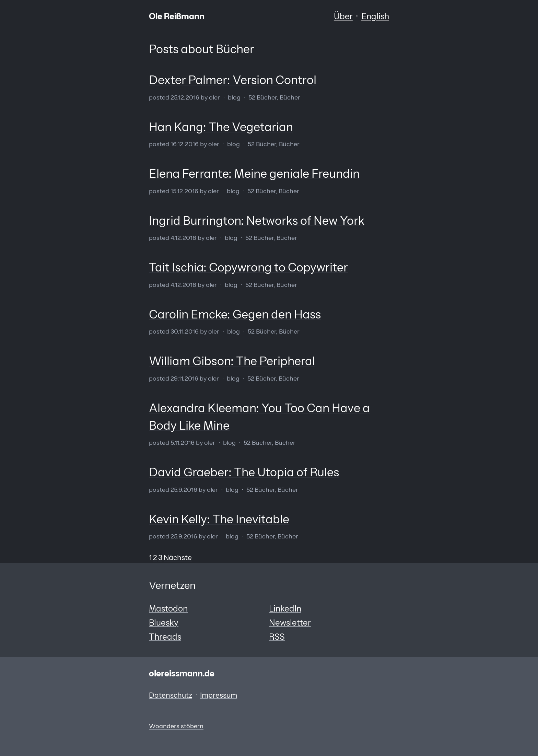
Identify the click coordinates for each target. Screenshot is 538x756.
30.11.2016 (185, 331)
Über (343, 16)
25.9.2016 (184, 490)
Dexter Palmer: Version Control (233, 80)
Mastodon (168, 609)
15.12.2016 (184, 191)
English (375, 16)
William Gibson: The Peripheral (232, 361)
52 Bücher (262, 97)
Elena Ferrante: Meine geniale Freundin (254, 174)
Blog (234, 97)
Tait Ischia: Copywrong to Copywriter (248, 267)
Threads (165, 637)
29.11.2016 (184, 378)
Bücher (290, 97)
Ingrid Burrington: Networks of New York (257, 221)
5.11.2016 (183, 443)
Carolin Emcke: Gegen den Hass (235, 314)
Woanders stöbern (176, 726)
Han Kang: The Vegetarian (221, 127)
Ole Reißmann (177, 16)
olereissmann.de (182, 673)
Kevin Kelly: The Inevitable (219, 519)
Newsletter (290, 623)
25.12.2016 (185, 97)
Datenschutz (171, 695)
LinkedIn (285, 609)
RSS (277, 637)
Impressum (219, 695)
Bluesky (164, 623)
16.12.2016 (185, 144)
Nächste (178, 557)
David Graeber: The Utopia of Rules (244, 472)
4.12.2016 (183, 238)
